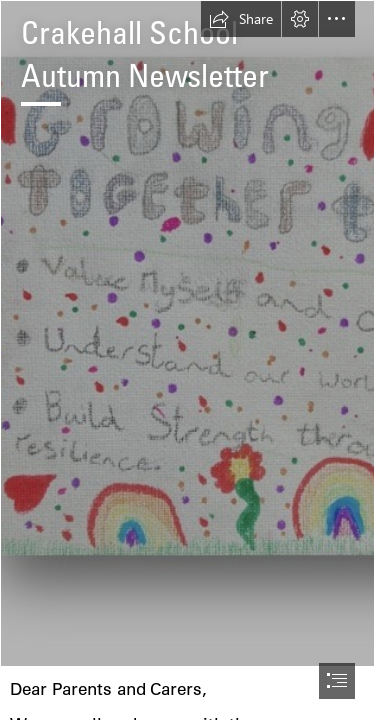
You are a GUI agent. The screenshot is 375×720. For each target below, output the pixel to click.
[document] (187, 360)
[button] (241, 19)
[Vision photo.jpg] (187, 333)
